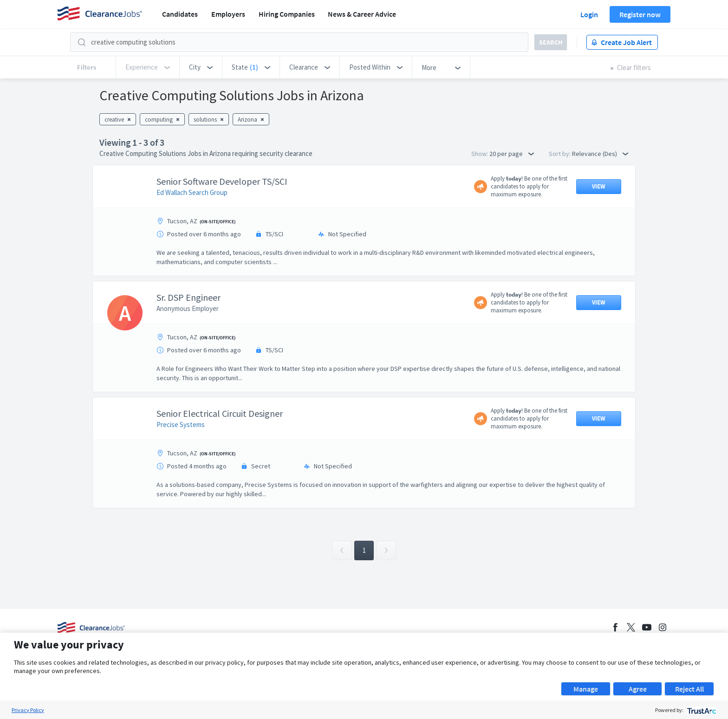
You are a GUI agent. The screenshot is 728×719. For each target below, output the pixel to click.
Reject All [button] (689, 689)
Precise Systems (181, 424)
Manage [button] (586, 689)
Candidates (180, 14)
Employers (228, 14)
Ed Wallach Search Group (192, 192)
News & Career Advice (362, 14)
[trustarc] (701, 710)
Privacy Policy (28, 710)
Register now (640, 14)
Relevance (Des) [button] (600, 154)
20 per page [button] (512, 154)
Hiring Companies (287, 14)
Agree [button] (638, 689)
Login (589, 14)
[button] (201, 67)
